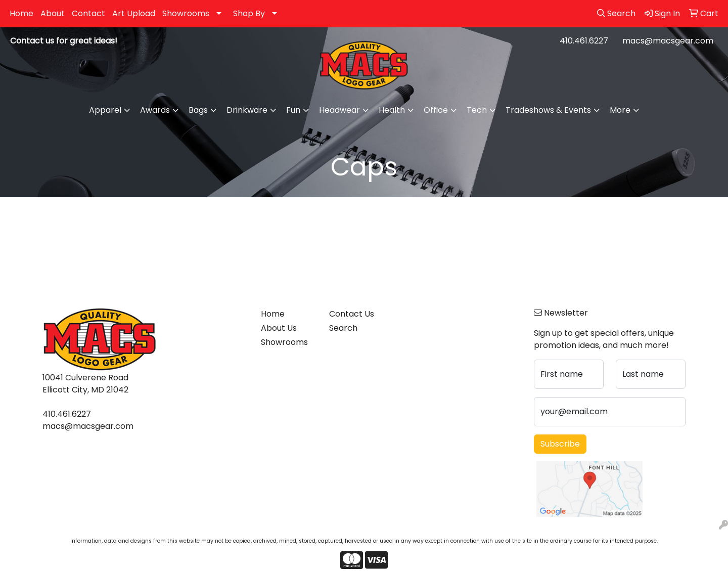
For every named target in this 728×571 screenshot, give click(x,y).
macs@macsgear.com (668, 41)
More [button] (620, 110)
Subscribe (560, 444)
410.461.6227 (584, 41)
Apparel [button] (105, 110)
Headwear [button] (339, 110)
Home (21, 13)
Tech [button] (477, 110)
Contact (88, 13)
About (53, 13)
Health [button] (392, 110)
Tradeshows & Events (548, 110)
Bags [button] (198, 110)
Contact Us (352, 314)
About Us (279, 328)
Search (343, 328)
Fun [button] (293, 110)
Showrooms (186, 13)
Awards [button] (155, 110)
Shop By (249, 13)
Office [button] (436, 110)
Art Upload (134, 13)
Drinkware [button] (247, 110)
